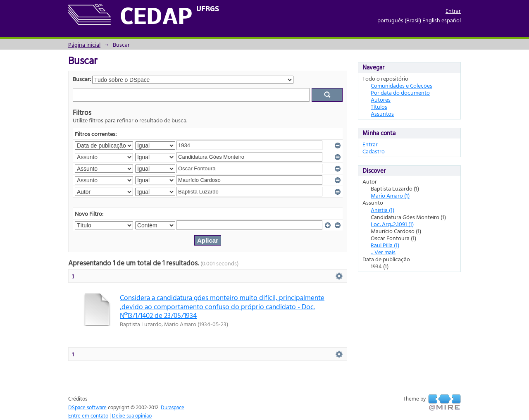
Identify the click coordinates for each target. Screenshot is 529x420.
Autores (381, 99)
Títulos (379, 106)
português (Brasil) (399, 20)
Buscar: (82, 79)
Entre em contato (88, 415)
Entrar (453, 11)
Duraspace (173, 407)
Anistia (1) (382, 210)
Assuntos (382, 113)
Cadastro (374, 151)
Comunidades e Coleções (402, 85)
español (451, 20)
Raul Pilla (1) (385, 245)
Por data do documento (400, 92)
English (431, 20)
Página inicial (84, 44)
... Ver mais (383, 252)
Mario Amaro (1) (390, 195)
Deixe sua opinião (132, 415)
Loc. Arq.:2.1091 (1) (392, 224)
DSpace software (87, 407)
